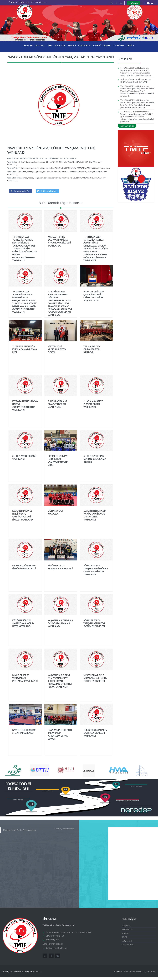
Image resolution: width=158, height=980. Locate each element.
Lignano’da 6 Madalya (56, 511)
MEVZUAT (125, 932)
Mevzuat (72, 45)
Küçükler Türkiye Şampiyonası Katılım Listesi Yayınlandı (23, 622)
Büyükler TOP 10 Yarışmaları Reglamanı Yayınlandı (25, 677)
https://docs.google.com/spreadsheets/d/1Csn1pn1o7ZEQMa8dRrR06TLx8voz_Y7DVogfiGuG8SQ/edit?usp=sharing (57, 172)
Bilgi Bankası (84, 45)
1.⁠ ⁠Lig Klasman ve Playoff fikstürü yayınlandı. (58, 403)
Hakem (108, 45)
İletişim (130, 45)
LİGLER (124, 936)
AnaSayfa (29, 45)
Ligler (50, 45)
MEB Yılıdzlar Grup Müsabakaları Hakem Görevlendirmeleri (95, 677)
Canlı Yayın (119, 45)
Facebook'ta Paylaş (21, 190)
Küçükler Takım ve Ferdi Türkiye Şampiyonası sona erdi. (58, 460)
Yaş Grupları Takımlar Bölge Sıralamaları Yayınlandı (60, 622)
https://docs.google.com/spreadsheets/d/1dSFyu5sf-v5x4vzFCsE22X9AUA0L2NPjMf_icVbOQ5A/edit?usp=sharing (56, 178)
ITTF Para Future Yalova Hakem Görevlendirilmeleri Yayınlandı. (25, 405)
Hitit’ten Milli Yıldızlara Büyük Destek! (57, 348)
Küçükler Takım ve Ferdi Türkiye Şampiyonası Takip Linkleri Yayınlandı (23, 514)
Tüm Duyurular (127, 125)
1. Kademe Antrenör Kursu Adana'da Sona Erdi (25, 348)
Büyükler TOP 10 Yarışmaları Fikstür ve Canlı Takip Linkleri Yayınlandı (96, 569)
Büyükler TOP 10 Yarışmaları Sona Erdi (60, 566)
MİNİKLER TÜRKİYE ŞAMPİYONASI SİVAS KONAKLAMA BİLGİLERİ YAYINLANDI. (135, 80)
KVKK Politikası (127, 944)
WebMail (133, 3)
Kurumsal (40, 45)
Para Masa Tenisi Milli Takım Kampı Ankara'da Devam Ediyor (60, 733)
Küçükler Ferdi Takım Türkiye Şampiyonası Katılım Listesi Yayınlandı (95, 514)
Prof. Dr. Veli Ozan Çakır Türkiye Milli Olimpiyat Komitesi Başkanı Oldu (94, 295)
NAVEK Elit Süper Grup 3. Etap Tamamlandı (24, 731)
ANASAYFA (126, 925)
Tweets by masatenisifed (64, 828)
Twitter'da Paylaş (46, 190)
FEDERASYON (127, 929)
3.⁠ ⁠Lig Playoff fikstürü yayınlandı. (24, 457)
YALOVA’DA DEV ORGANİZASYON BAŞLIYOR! (92, 348)
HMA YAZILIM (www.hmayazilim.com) (140, 970)
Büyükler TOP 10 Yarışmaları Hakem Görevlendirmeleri (94, 622)
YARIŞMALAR (127, 940)
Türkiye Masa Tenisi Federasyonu (19, 829)
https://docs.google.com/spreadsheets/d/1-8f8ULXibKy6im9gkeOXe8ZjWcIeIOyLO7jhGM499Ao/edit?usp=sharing (55, 162)
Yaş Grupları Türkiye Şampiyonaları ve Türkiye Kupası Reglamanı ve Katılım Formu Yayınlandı (60, 680)
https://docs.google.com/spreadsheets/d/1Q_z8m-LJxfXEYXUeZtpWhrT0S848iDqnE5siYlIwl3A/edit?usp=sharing (65, 167)
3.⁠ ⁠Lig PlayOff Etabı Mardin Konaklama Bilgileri (95, 458)
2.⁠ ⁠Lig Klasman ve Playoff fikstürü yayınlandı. (93, 403)
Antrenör (97, 45)
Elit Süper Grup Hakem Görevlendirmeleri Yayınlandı (95, 732)
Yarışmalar (60, 45)
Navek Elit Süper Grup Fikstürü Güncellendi (24, 566)
